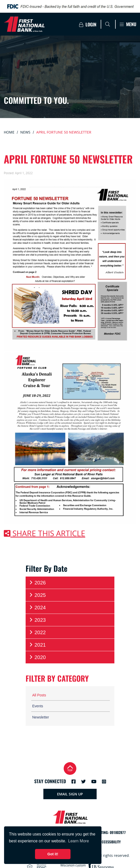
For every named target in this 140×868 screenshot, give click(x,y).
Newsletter (41, 717)
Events (38, 706)
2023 (37, 620)
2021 (37, 645)
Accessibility (110, 842)
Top (70, 768)
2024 (37, 607)
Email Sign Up (70, 794)
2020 (37, 657)
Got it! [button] (53, 854)
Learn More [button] (79, 841)
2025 (37, 595)
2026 (37, 583)
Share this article (45, 533)
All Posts (39, 695)
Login (88, 24)
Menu (128, 24)
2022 (37, 632)
